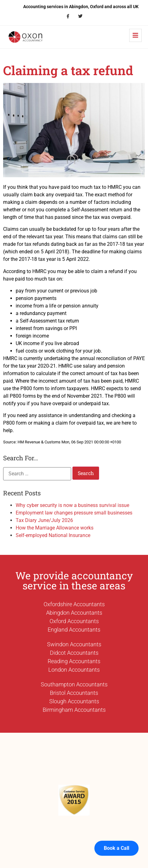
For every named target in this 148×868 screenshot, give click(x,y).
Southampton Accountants (74, 684)
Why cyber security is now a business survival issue (72, 505)
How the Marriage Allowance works (55, 528)
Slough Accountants (74, 701)
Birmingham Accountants (74, 710)
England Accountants (74, 630)
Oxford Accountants (74, 621)
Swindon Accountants (74, 644)
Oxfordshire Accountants (74, 604)
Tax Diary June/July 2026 (44, 520)
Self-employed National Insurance (53, 535)
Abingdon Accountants (74, 613)
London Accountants (74, 670)
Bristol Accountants (74, 693)
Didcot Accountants (74, 653)
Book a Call (116, 840)
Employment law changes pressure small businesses (74, 513)
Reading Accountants (74, 661)
